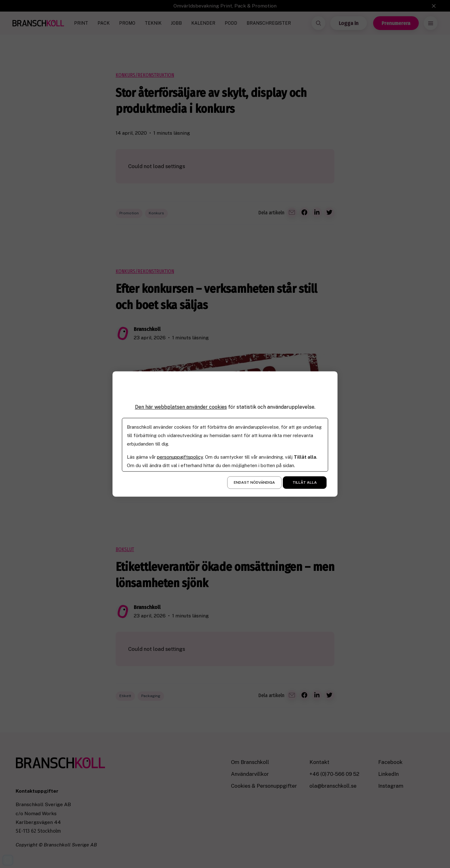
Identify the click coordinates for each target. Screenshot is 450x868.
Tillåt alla (305, 483)
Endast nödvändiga (254, 483)
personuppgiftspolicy (180, 457)
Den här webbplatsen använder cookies (181, 407)
